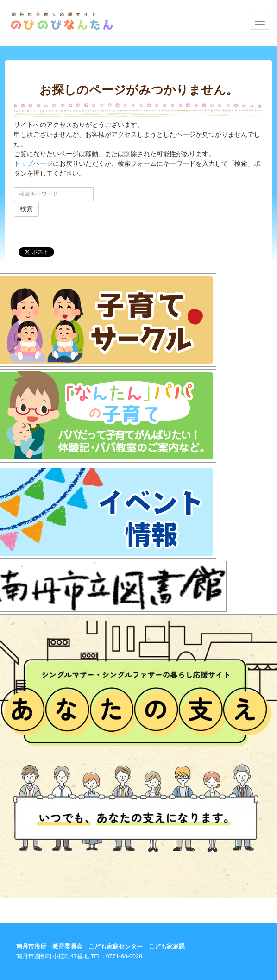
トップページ (33, 163)
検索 (26, 209)
